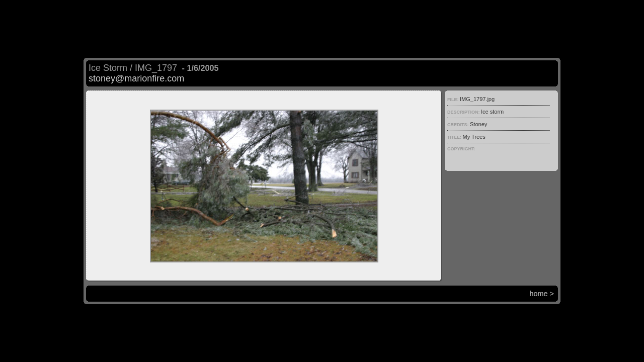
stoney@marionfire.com (136, 78)
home (539, 294)
